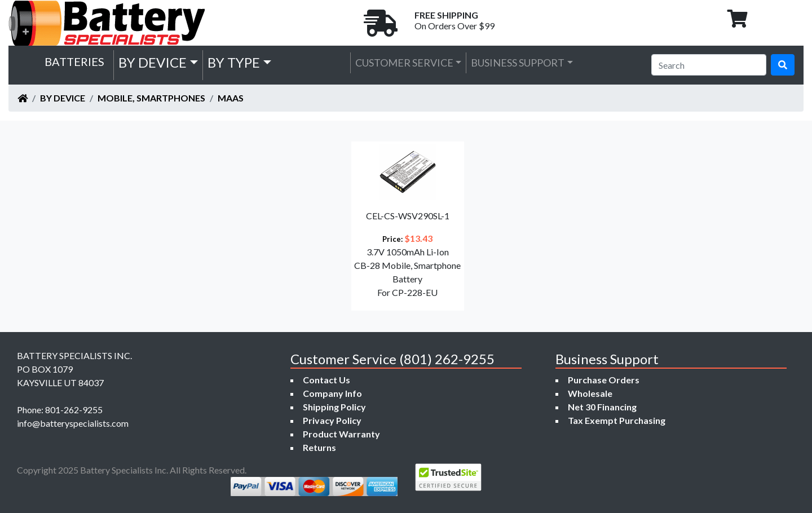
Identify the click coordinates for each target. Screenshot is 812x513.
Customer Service (404, 63)
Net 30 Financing (602, 407)
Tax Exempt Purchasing (617, 420)
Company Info (332, 393)
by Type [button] (234, 62)
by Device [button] (153, 62)
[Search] (709, 65)
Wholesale (590, 393)
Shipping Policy (334, 407)
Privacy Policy (332, 420)
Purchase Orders (604, 380)
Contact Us (326, 380)
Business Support (518, 63)
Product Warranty (341, 434)
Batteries (74, 61)
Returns (319, 447)
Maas (231, 98)
